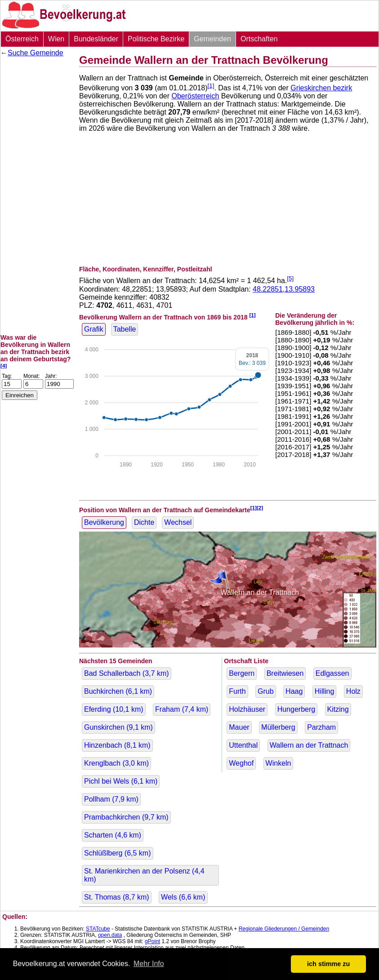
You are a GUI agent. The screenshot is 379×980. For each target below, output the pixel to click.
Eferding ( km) (114, 709)
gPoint (152, 941)
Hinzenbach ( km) (117, 745)
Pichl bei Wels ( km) (121, 781)
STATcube (98, 929)
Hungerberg (297, 709)
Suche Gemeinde (36, 53)
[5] (290, 278)
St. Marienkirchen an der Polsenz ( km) (144, 875)
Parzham (321, 727)
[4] (4, 366)
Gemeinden (212, 39)
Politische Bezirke (156, 39)
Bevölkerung (104, 522)
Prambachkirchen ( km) (126, 817)
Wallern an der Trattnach (309, 745)
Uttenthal (243, 745)
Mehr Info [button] (149, 964)
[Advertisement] (36, 195)
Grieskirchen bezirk (321, 88)
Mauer (239, 727)
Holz (353, 691)
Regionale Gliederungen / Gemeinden (284, 929)
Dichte (144, 522)
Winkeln (279, 763)
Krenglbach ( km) (116, 763)
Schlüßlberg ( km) (118, 853)
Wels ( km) (183, 897)
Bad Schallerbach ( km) (127, 673)
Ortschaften (259, 39)
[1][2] (257, 508)
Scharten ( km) (113, 835)
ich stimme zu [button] (328, 964)
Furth (237, 691)
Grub (266, 691)
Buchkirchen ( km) (118, 691)
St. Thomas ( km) (117, 897)
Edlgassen (332, 673)
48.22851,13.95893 (284, 289)
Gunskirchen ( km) (118, 727)
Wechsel (178, 522)
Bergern (242, 673)
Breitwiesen (285, 673)
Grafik (94, 329)
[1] (211, 86)
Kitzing (338, 709)
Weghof (241, 763)
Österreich (22, 39)
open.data (110, 935)
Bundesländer (96, 39)
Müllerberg (278, 727)
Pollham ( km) (111, 799)
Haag (294, 691)
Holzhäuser (247, 709)
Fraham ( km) (182, 709)
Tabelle (125, 329)
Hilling (325, 691)
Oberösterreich (195, 96)
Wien (56, 39)
